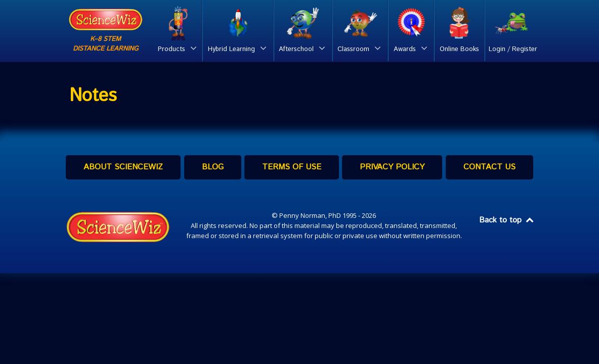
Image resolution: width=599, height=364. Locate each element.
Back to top (507, 220)
